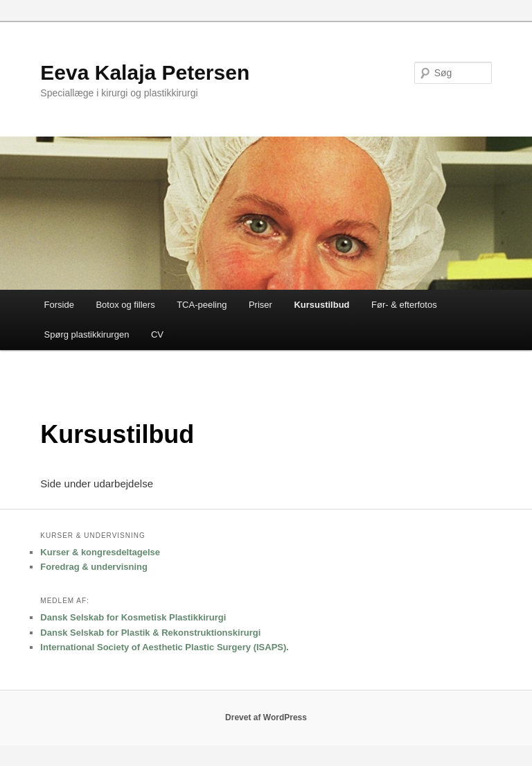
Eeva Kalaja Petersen (145, 72)
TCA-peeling (202, 305)
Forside (59, 305)
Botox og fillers (125, 305)
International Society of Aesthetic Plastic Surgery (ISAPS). (165, 647)
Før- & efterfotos (404, 305)
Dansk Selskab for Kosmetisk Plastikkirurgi (133, 617)
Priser (260, 305)
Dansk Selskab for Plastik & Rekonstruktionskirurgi (150, 633)
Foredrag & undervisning (94, 567)
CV (157, 334)
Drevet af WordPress (266, 717)
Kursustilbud (321, 305)
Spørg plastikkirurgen (87, 334)
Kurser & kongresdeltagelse (100, 552)
